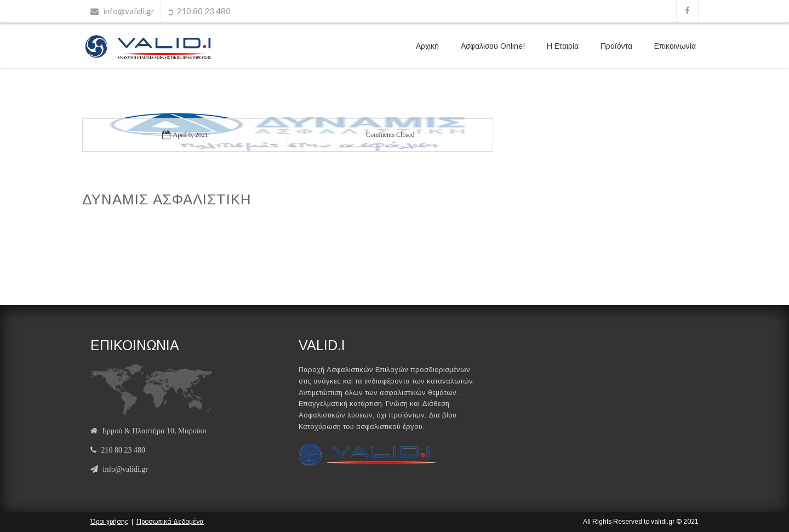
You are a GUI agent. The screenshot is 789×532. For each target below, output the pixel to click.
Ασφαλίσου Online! (493, 46)
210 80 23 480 (204, 11)
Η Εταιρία (563, 46)
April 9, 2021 (185, 135)
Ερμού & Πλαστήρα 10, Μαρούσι (155, 431)
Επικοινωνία (675, 46)
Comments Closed (390, 135)
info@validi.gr (129, 11)
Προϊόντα (616, 46)
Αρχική (427, 46)
